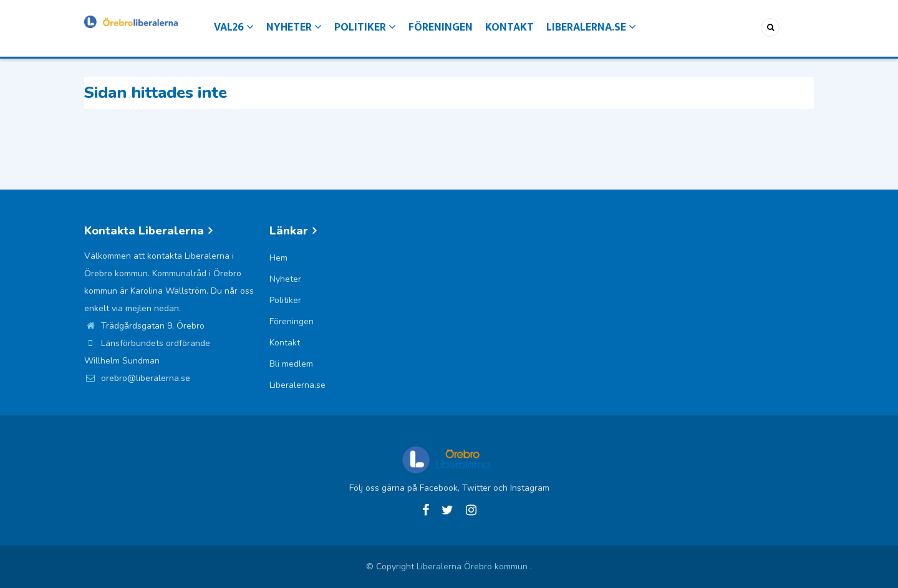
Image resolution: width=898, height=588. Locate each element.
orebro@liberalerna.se (137, 378)
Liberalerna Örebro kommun (473, 566)
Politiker (365, 27)
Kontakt (509, 27)
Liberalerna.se (591, 27)
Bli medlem (291, 364)
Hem (278, 258)
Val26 (234, 27)
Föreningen (441, 27)
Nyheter (294, 27)
